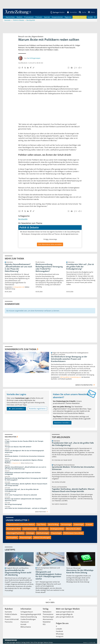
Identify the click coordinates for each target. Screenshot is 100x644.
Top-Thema (41, 525)
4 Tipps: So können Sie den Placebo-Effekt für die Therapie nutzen (24, 442)
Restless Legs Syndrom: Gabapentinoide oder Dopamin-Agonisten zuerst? (23, 500)
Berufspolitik (23, 219)
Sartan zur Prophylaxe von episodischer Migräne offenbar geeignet (24, 461)
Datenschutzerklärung (29, 617)
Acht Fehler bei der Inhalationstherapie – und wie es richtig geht (26, 508)
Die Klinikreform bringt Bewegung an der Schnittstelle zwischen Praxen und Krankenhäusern (69, 359)
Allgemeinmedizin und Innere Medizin (21, 525)
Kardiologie (44, 529)
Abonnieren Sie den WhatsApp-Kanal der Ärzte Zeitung (80, 572)
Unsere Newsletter (17, 520)
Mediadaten (47, 612)
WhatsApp (60, 634)
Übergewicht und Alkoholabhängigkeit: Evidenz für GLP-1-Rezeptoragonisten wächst (49, 576)
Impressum (25, 622)
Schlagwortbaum (27, 612)
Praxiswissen (29, 17)
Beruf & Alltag (53, 525)
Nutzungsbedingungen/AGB (31, 615)
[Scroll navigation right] (95, 18)
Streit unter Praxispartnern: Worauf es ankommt (21, 495)
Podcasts (39, 17)
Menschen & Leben (73, 529)
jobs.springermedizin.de (65, 617)
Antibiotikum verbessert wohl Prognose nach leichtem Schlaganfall (23, 474)
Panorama (9, 622)
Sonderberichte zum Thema (21, 350)
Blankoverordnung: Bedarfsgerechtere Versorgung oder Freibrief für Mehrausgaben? (49, 268)
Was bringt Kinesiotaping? (13, 505)
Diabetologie (79, 525)
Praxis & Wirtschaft (12, 620)
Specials (47, 17)
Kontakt (23, 625)
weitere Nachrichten (42, 512)
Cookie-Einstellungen (28, 620)
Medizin (19, 17)
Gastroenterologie (30, 529)
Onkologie (30, 533)
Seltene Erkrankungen (42, 538)
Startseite (8, 612)
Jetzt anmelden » (16, 409)
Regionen (68, 17)
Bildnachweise (26, 627)
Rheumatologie (26, 538)
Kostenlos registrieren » (38, 409)
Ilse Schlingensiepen (34, 58)
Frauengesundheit (14, 529)
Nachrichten (10, 17)
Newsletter (47, 622)
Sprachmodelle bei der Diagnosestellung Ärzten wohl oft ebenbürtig (18, 573)
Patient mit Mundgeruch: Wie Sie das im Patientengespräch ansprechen (24, 452)
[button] (91, 12)
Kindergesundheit (57, 529)
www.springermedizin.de (65, 612)
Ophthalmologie (43, 533)
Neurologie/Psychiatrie (15, 533)
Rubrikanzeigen (48, 617)
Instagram (60, 637)
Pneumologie (56, 533)
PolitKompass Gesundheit (73, 533)
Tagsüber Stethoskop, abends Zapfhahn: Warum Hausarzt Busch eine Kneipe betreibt (26, 485)
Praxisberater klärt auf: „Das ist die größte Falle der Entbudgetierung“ (80, 267)
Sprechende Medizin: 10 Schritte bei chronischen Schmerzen (25, 456)
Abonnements (48, 620)
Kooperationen (57, 17)
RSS (44, 625)
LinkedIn (59, 629)
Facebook (59, 632)
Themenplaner (48, 615)
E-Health (89, 525)
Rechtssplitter (12, 538)
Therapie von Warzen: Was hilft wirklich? (18, 447)
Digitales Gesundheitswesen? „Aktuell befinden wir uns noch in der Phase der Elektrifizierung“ (18, 268)
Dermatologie (66, 525)
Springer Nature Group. (45, 643)
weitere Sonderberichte (85, 385)
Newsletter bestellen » (62, 423)
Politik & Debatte (80, 17)
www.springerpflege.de (64, 615)
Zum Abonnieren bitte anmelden (50, 245)
